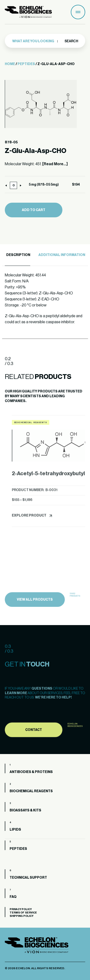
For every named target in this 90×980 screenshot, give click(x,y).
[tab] (18, 255)
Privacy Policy (21, 909)
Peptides (26, 64)
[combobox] (35, 41)
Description (18, 255)
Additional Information (62, 255)
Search (71, 41)
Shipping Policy (21, 916)
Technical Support (28, 878)
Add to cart (34, 210)
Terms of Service (23, 913)
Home (10, 64)
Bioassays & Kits (25, 810)
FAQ (13, 897)
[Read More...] (55, 164)
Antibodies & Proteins (31, 772)
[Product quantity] (13, 185)
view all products (35, 620)
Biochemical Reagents (31, 791)
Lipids (15, 830)
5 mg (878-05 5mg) (44, 185)
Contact (34, 750)
